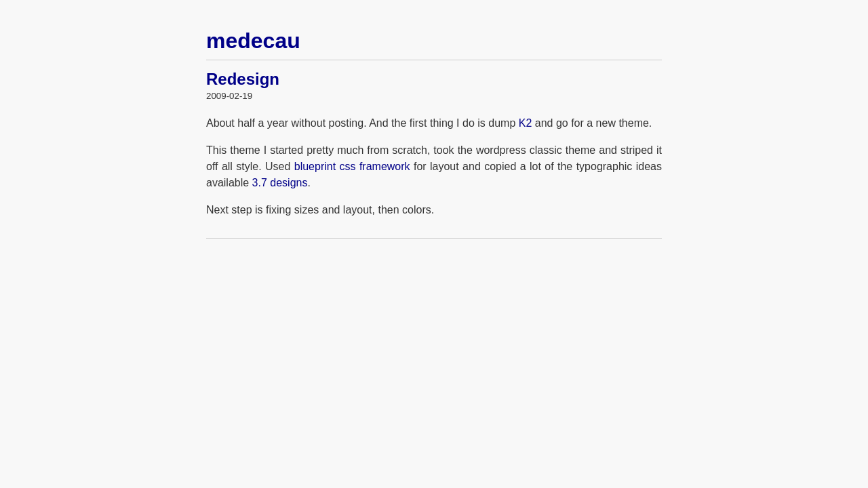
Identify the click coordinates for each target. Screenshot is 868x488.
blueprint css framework (352, 166)
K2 (526, 123)
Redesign (243, 79)
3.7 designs (280, 183)
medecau (253, 41)
